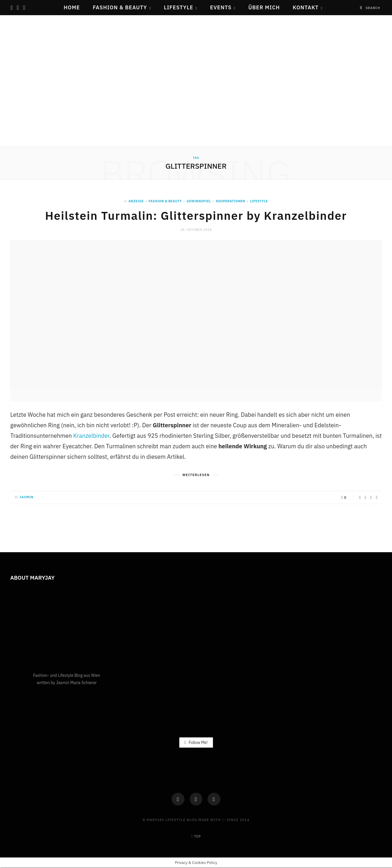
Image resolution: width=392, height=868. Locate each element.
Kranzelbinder (91, 436)
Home (72, 7)
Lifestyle (178, 7)
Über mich (264, 7)
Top (196, 837)
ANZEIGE (136, 201)
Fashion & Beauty (120, 7)
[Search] (361, 8)
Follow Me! (196, 742)
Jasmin (27, 497)
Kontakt (305, 7)
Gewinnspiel (199, 201)
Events (221, 7)
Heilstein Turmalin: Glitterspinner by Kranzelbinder (196, 215)
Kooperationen (230, 201)
